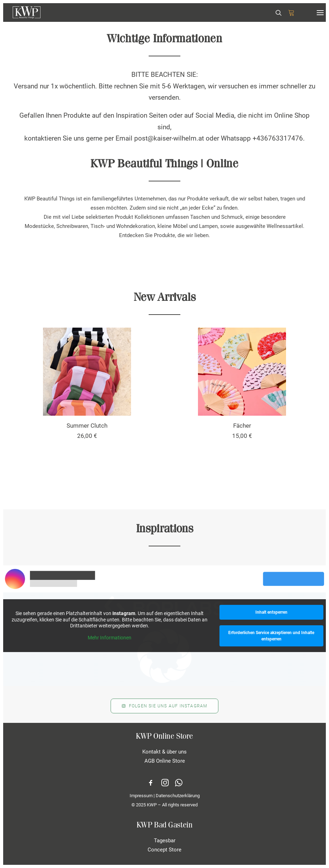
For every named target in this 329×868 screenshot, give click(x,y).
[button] (320, 13)
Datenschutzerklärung (178, 796)
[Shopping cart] (288, 13)
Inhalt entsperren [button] (271, 612)
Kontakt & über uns (164, 752)
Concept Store (164, 850)
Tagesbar (165, 841)
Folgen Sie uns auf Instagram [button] (165, 706)
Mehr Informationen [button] (110, 637)
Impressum (141, 796)
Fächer (242, 426)
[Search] (275, 13)
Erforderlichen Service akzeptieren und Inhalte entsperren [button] (271, 636)
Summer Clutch (87, 426)
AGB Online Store (165, 761)
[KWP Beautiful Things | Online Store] (27, 13)
